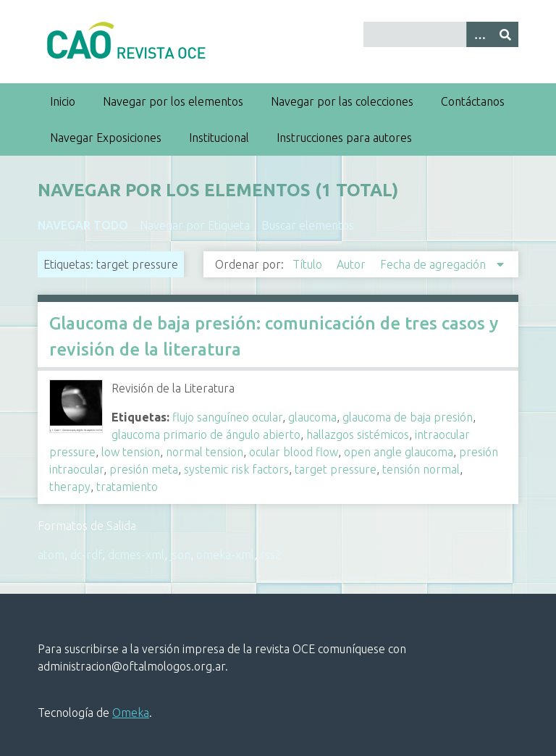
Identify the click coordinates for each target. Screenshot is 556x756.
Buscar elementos (308, 225)
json (180, 555)
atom (51, 555)
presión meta (144, 469)
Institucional (219, 138)
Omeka (131, 713)
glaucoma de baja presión (408, 417)
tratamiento (127, 487)
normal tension (205, 452)
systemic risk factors (236, 469)
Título (309, 264)
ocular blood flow (294, 452)
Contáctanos (473, 101)
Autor (353, 264)
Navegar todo (83, 225)
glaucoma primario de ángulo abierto (206, 434)
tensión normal (421, 469)
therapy (70, 487)
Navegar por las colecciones (342, 101)
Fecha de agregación (434, 264)
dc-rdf (86, 555)
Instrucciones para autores (344, 138)
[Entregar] (505, 34)
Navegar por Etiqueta (195, 225)
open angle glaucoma (399, 452)
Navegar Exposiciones (106, 138)
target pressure (336, 469)
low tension (131, 452)
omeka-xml (225, 555)
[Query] (441, 34)
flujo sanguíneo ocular (227, 417)
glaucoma (312, 417)
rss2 (271, 555)
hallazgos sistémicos (358, 434)
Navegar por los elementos (173, 101)
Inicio (63, 101)
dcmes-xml (136, 555)
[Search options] (479, 34)
